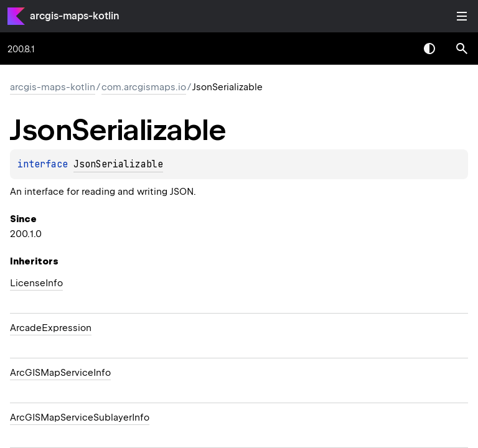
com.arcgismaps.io (144, 87)
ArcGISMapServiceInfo (60, 373)
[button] (462, 49)
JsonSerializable (118, 164)
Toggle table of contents (462, 16)
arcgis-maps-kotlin (75, 16)
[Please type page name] (462, 49)
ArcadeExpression (51, 328)
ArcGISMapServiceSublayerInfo (80, 418)
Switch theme (429, 49)
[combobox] (397, 49)
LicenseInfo (36, 283)
